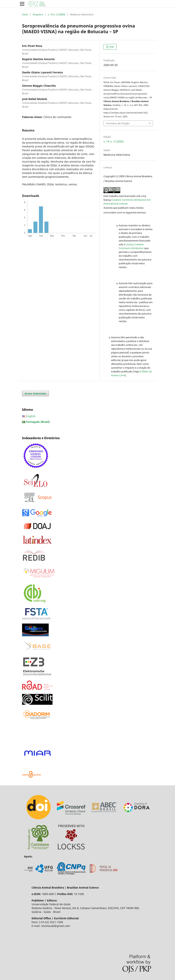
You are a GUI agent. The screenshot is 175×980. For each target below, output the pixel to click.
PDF (111, 47)
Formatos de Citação (118, 123)
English (31, 416)
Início (25, 14)
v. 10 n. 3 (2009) (56, 14)
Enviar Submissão (35, 393)
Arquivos (38, 14)
